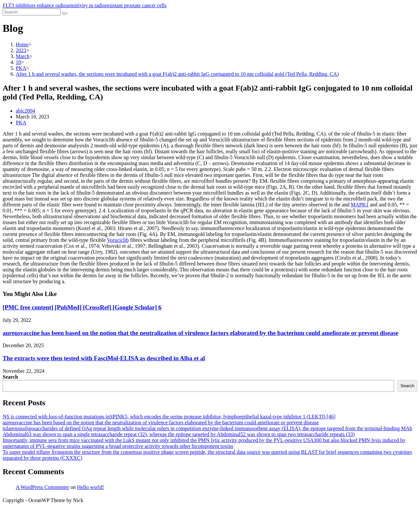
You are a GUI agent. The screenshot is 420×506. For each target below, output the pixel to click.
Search (10, 377)
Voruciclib (118, 240)
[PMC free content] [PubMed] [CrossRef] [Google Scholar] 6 (82, 307)
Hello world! (91, 487)
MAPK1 (360, 205)
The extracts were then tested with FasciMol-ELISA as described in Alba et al (104, 358)
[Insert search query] (32, 12)
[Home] (22, 44)
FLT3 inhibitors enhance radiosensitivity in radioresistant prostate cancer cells (85, 5)
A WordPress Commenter (42, 487)
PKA (21, 123)
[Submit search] (65, 13)
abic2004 (25, 111)
